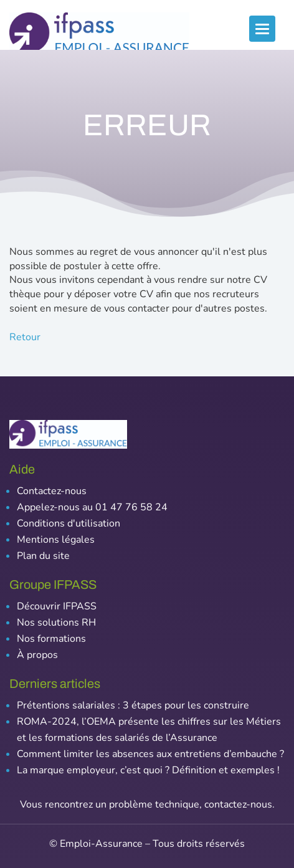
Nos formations (51, 639)
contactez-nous (238, 804)
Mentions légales (56, 540)
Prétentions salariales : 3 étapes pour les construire (133, 705)
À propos (37, 655)
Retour (25, 337)
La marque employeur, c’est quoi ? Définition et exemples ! (148, 770)
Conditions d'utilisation (69, 523)
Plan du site (43, 556)
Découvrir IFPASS (57, 606)
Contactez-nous (52, 491)
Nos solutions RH (56, 622)
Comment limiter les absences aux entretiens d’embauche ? (150, 754)
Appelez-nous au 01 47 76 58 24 (92, 507)
